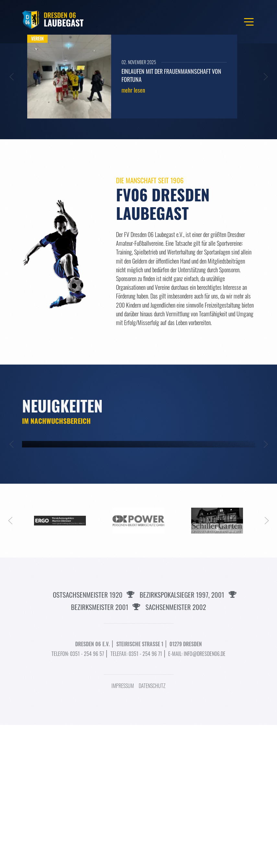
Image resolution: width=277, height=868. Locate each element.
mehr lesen (133, 90)
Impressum (123, 829)
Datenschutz (152, 829)
